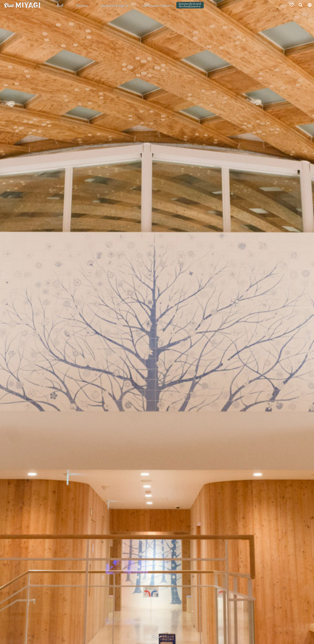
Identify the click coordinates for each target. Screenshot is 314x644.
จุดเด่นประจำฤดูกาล (115, 5)
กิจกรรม (82, 5)
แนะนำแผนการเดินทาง (158, 5)
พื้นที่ (60, 5)
